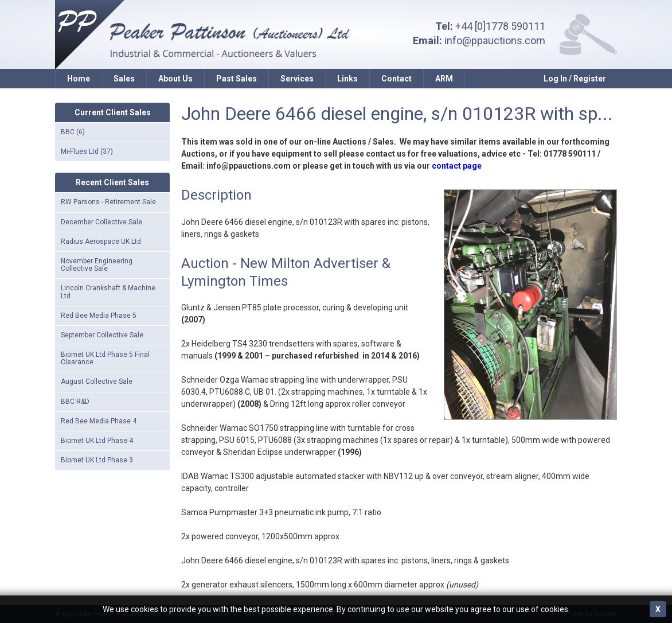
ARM (444, 79)
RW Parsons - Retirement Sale (108, 202)
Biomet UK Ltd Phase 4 (97, 441)
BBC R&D (75, 402)
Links (347, 79)
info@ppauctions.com (495, 40)
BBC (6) (73, 132)
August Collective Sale (97, 381)
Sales (124, 79)
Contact (396, 79)
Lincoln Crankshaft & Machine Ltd (108, 292)
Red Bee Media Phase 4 (99, 421)
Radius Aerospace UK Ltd (101, 242)
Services (297, 79)
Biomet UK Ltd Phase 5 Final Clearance (105, 358)
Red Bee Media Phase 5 (99, 316)
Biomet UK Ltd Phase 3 (97, 460)
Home (79, 79)
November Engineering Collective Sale (97, 265)
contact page (457, 166)
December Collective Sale (101, 222)
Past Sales (237, 79)
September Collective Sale (102, 335)
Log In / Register (575, 79)
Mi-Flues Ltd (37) (87, 151)
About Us (175, 79)
